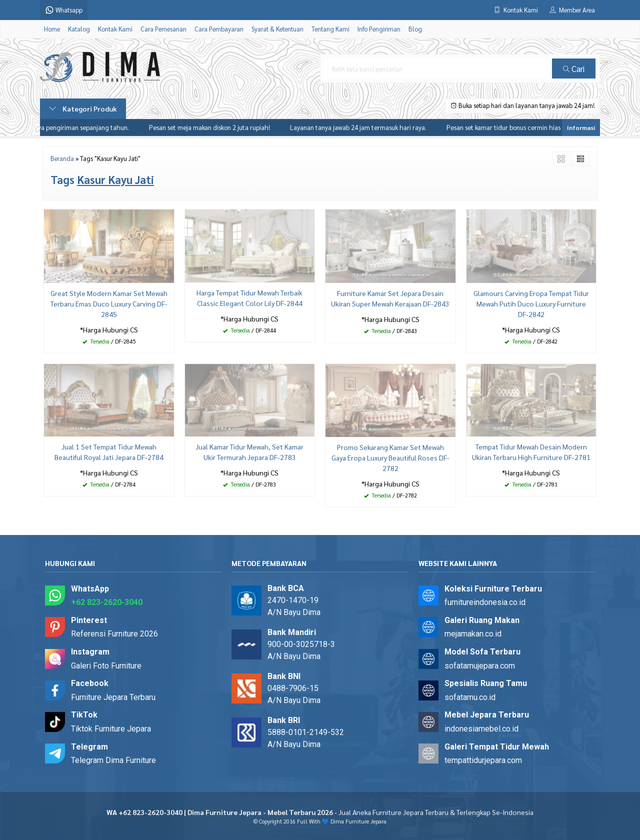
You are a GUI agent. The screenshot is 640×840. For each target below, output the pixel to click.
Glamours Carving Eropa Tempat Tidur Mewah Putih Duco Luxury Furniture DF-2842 (531, 303)
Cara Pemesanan (163, 29)
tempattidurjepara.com (483, 760)
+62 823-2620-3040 (107, 602)
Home (52, 29)
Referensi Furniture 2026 (114, 634)
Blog (415, 29)
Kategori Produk (83, 108)
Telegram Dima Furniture (113, 760)
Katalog (79, 29)
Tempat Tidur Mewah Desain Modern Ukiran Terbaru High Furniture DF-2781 (531, 452)
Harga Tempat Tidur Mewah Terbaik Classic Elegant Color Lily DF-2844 (249, 298)
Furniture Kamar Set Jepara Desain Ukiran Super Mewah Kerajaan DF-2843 (390, 298)
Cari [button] (574, 68)
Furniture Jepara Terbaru (113, 697)
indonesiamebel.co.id (481, 729)
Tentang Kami (330, 29)
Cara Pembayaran (219, 29)
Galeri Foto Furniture (106, 666)
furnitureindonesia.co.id (485, 602)
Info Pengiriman (379, 29)
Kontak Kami (115, 29)
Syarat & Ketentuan (277, 29)
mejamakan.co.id (473, 634)
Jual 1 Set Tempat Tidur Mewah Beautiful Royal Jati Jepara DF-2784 (109, 452)
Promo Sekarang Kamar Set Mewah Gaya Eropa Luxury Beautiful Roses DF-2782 (390, 457)
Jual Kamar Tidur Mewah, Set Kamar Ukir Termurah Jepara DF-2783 (249, 452)
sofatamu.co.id (470, 697)
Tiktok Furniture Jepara (111, 729)
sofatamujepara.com (480, 666)
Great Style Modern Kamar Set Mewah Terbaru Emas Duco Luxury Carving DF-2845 (109, 303)
